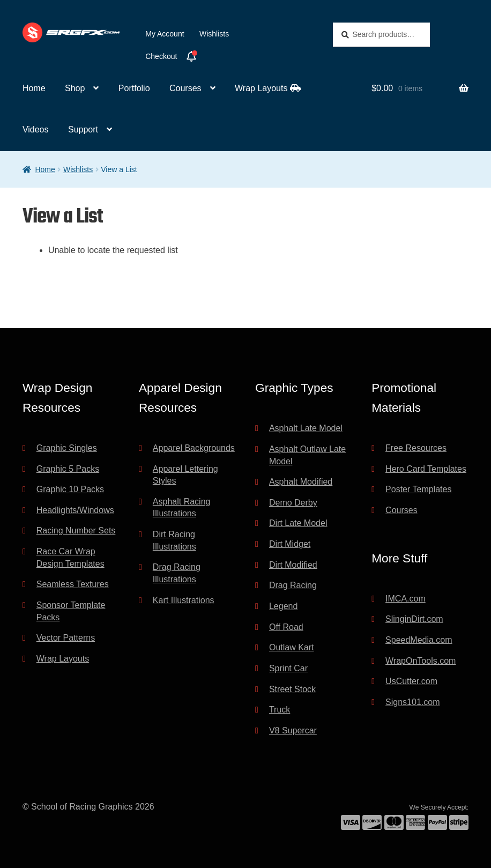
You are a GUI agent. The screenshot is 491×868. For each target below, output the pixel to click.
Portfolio (134, 88)
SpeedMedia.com (419, 640)
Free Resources (416, 448)
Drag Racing (293, 585)
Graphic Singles (67, 448)
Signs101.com (412, 702)
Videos (36, 129)
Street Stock (292, 689)
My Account (165, 34)
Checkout (161, 56)
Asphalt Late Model (306, 428)
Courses (185, 88)
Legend (283, 606)
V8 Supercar (293, 730)
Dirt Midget (290, 544)
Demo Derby (293, 503)
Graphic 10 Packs (70, 489)
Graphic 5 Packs (68, 469)
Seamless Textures (73, 584)
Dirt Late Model (298, 523)
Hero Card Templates (426, 469)
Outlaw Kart (292, 647)
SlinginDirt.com (414, 619)
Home (34, 88)
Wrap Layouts (268, 88)
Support (83, 129)
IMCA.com (406, 599)
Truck (280, 710)
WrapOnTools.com (421, 661)
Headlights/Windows (75, 510)
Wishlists (214, 34)
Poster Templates (418, 489)
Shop (75, 88)
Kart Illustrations (184, 600)
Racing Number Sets (76, 531)
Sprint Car (288, 668)
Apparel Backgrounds (194, 448)
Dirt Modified (293, 565)
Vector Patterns (66, 638)
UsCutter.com (411, 681)
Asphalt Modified (301, 482)
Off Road (286, 627)
